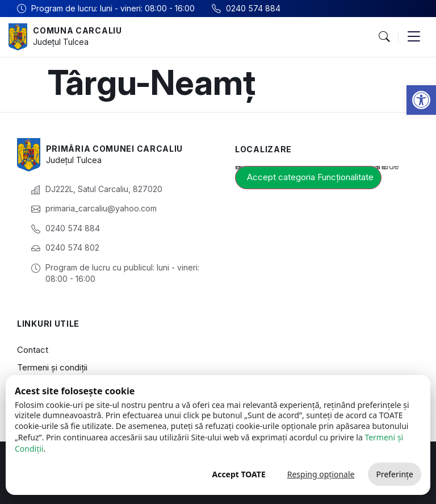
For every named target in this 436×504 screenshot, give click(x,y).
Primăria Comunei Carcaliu (115, 149)
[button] (421, 100)
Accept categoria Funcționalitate (310, 177)
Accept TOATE (238, 474)
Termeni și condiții (52, 367)
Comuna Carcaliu (77, 30)
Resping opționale (321, 474)
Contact (33, 350)
